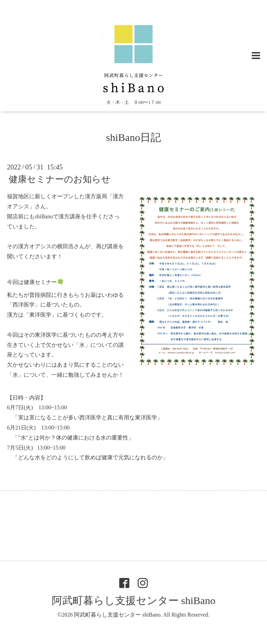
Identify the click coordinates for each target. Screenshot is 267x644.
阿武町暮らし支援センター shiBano (134, 600)
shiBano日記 (133, 137)
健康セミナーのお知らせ (60, 179)
